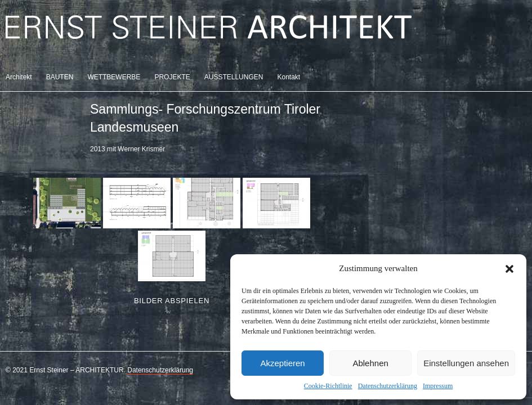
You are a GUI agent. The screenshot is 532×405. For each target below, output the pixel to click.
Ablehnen (370, 363)
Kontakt (289, 77)
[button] (509, 269)
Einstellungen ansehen (466, 363)
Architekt (19, 77)
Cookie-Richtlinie (328, 386)
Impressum (438, 386)
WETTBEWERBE (114, 77)
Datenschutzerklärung (388, 386)
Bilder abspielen (172, 301)
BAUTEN (60, 77)
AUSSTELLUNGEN (234, 77)
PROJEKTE (172, 77)
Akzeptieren (282, 363)
